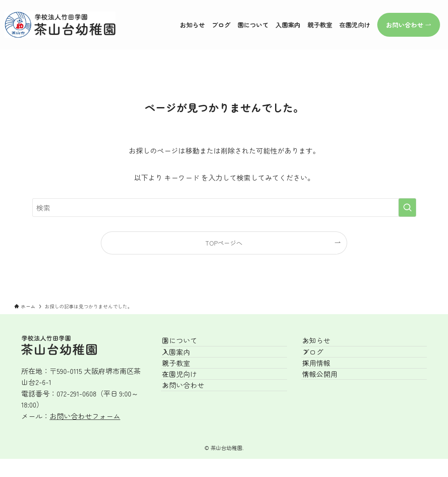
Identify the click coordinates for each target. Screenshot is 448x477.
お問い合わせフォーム (85, 416)
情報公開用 (329, 408)
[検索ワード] (224, 208)
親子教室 (186, 387)
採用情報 (326, 387)
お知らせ (326, 346)
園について (189, 346)
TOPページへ (224, 243)
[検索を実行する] (407, 208)
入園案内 (186, 366)
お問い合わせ (193, 429)
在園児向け (189, 408)
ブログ (322, 366)
